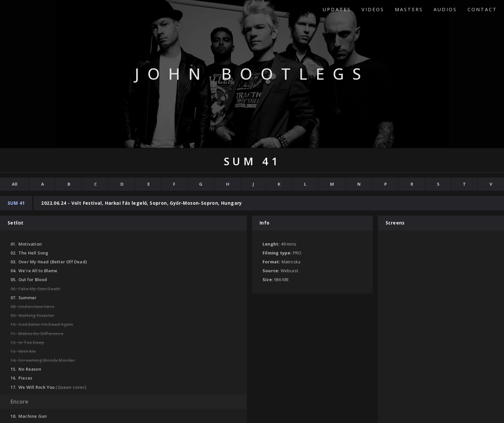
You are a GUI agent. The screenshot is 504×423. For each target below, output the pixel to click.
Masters (409, 9)
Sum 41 (16, 203)
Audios (445, 9)
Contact (482, 9)
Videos (373, 9)
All (15, 184)
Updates (337, 9)
